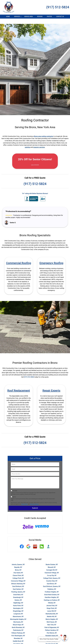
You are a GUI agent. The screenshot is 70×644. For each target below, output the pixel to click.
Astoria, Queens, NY (18, 559)
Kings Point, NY (52, 603)
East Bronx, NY (52, 578)
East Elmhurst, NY (18, 581)
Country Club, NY (52, 576)
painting (28, 142)
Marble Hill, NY (52, 611)
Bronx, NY (18, 565)
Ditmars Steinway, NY (18, 578)
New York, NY (52, 619)
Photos (49, 17)
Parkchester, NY (18, 625)
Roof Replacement (19, 385)
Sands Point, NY (52, 636)
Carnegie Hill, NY (52, 565)
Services (18, 17)
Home (8, 17)
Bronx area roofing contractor (44, 131)
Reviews (40, 17)
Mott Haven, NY (52, 617)
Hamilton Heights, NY (52, 592)
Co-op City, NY (52, 570)
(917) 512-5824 (58, 7)
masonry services (39, 142)
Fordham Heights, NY (52, 586)
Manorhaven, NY (18, 611)
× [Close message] (59, 637)
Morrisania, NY (18, 617)
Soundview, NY (18, 638)
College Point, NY (18, 573)
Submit (35, 503)
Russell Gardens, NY (52, 633)
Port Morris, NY (52, 628)
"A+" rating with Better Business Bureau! (35, 188)
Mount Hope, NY (18, 619)
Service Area (29, 17)
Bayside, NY (18, 562)
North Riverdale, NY (18, 622)
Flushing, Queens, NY (18, 586)
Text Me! (15, 485)
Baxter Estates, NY (52, 559)
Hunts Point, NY (18, 600)
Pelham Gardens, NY (52, 625)
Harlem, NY (18, 595)
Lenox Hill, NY (52, 606)
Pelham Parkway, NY (18, 628)
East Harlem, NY (18, 584)
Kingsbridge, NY (18, 606)
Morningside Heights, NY (18, 614)
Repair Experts (51, 385)
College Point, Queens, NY (52, 573)
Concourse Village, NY (18, 576)
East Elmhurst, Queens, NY (52, 581)
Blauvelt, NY (52, 562)
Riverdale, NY (18, 633)
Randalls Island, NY (52, 630)
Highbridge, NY (18, 597)
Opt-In (14, 492)
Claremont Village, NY (52, 567)
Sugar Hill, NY (18, 641)
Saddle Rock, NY (18, 636)
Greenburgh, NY (18, 592)
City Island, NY (18, 567)
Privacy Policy (25, 499)
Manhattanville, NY (52, 608)
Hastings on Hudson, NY (52, 595)
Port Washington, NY (18, 630)
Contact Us (60, 17)
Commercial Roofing (19, 258)
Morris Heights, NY (52, 614)
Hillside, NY (52, 597)
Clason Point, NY (18, 570)
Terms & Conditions (34, 499)
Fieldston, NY (52, 584)
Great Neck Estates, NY (52, 589)
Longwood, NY (18, 608)
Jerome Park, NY (52, 600)
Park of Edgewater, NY (52, 622)
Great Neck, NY (18, 589)
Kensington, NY (18, 603)
